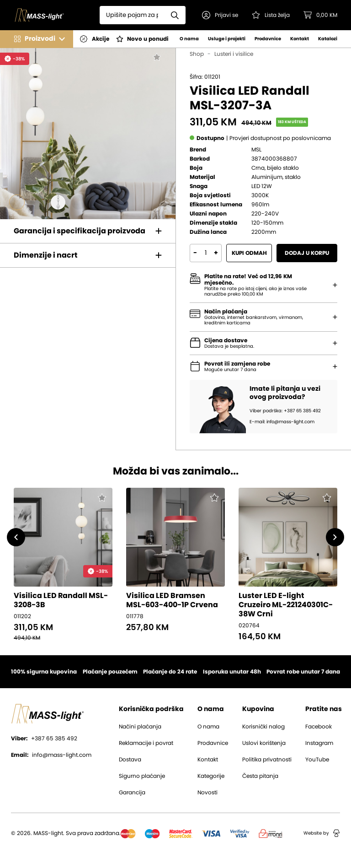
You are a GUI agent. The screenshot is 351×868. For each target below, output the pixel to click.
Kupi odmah (249, 253)
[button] (220, 15)
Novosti (207, 793)
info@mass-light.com (51, 755)
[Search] (132, 15)
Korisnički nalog (263, 727)
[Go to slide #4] (79, 202)
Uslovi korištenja (264, 743)
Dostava (130, 760)
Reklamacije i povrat (146, 743)
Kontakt (300, 39)
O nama (189, 39)
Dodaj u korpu (307, 253)
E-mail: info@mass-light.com (282, 422)
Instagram (319, 743)
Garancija (132, 793)
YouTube (317, 760)
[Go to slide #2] (37, 202)
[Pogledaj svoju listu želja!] (271, 15)
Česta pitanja (260, 776)
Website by (322, 833)
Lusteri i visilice (234, 54)
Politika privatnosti (267, 760)
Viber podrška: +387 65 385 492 (285, 411)
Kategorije (211, 776)
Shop (197, 54)
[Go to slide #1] (17, 202)
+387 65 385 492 (44, 739)
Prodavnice (268, 39)
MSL (256, 150)
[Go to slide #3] (58, 202)
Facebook (319, 727)
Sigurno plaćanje (142, 776)
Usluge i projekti (227, 39)
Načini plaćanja (140, 727)
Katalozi (328, 39)
